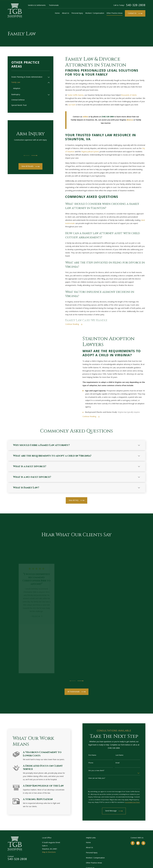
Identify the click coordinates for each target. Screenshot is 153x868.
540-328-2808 (136, 6)
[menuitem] (29, 77)
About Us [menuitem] (66, 13)
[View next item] (34, 156)
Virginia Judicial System (90, 152)
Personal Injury (92, 853)
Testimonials (54, 5)
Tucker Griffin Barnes (76, 95)
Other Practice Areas (94, 863)
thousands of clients (129, 95)
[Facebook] (133, 843)
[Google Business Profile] (138, 843)
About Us (89, 848)
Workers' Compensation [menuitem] (95, 13)
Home (88, 843)
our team (72, 105)
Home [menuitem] (57, 13)
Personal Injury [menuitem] (77, 13)
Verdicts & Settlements (37, 5)
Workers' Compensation (95, 858)
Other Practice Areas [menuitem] (115, 13)
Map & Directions (49, 852)
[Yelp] (143, 843)
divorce (130, 120)
